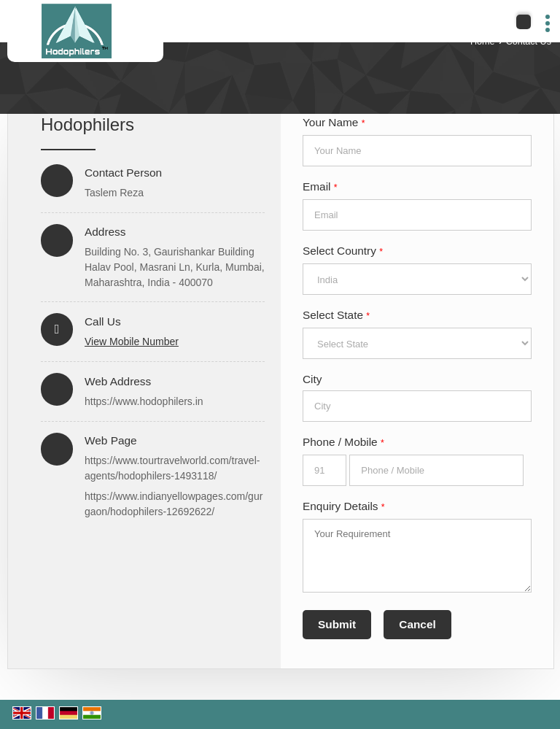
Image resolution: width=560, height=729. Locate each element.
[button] (132, 342)
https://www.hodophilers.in (144, 401)
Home (483, 42)
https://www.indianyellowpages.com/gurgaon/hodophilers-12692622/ (174, 504)
